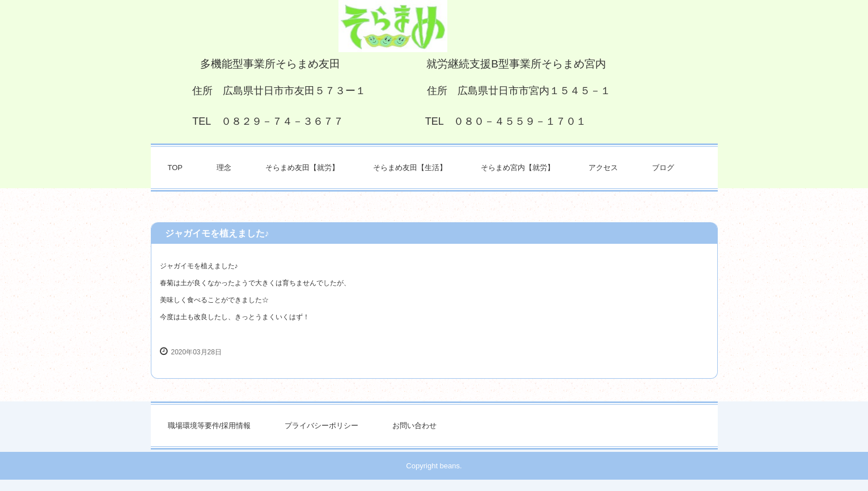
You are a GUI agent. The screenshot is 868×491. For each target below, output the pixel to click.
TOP (175, 168)
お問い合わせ (414, 426)
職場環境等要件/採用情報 (209, 426)
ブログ (663, 168)
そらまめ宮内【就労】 (518, 168)
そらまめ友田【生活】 (410, 168)
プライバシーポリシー (321, 426)
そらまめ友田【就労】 (302, 168)
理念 (224, 168)
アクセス (603, 168)
